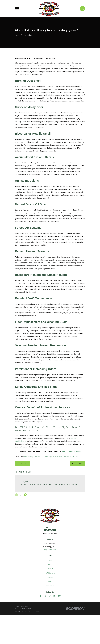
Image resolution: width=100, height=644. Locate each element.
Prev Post (23, 496)
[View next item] (25, 528)
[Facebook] (41, 629)
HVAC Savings (29, 490)
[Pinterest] (50, 629)
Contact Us (50, 619)
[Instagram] (55, 629)
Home (50, 593)
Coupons (50, 602)
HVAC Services (50, 606)
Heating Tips (39, 490)
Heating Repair (69, 490)
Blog (50, 614)
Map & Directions (50, 583)
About (50, 597)
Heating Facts (58, 490)
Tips (77, 490)
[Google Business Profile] (59, 629)
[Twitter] (45, 629)
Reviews (50, 610)
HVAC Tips (48, 490)
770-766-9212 (50, 563)
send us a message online (71, 484)
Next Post (77, 496)
